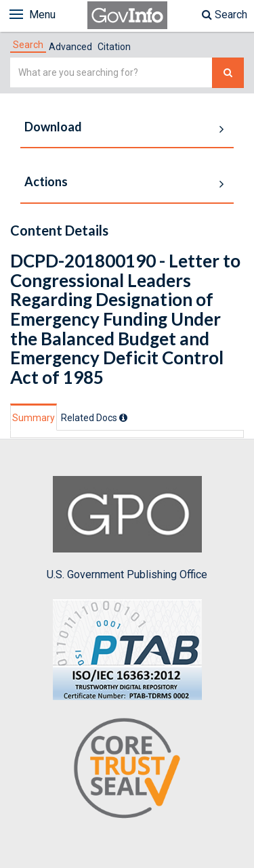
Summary (34, 418)
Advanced (70, 47)
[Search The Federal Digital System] (228, 73)
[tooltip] (123, 418)
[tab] (28, 45)
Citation (114, 47)
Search (225, 15)
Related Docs (94, 418)
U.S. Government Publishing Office (127, 528)
